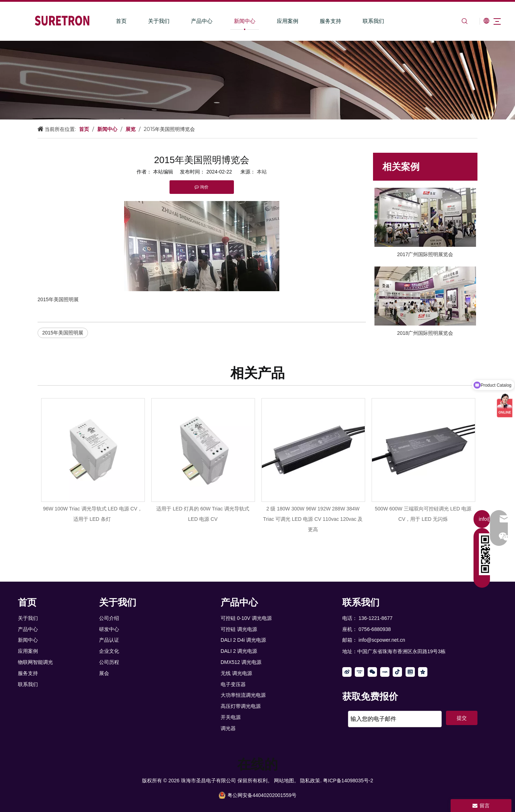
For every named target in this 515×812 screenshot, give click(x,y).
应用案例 (279, 21)
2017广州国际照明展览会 (425, 254)
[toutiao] (410, 672)
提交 (462, 718)
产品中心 (193, 21)
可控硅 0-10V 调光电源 (246, 618)
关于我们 (150, 21)
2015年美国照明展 (63, 333)
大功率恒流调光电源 (243, 695)
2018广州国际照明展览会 (425, 333)
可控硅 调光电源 (239, 629)
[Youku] (359, 672)
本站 (262, 172)
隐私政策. (311, 781)
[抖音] (397, 672)
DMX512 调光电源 (241, 662)
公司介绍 (109, 618)
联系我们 (364, 21)
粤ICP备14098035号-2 (348, 781)
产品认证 (109, 640)
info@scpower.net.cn (382, 640)
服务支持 (322, 21)
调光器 (228, 728)
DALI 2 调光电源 (239, 651)
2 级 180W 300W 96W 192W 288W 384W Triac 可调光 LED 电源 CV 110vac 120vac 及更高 (313, 519)
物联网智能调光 (35, 662)
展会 (104, 673)
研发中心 (109, 629)
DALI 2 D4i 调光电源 (244, 640)
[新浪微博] (347, 672)
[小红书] (385, 672)
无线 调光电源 (236, 673)
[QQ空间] (423, 672)
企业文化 (109, 651)
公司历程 (109, 662)
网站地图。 (286, 781)
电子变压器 (233, 684)
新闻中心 (236, 21)
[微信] (372, 672)
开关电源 (231, 717)
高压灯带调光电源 (241, 706)
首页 (112, 21)
